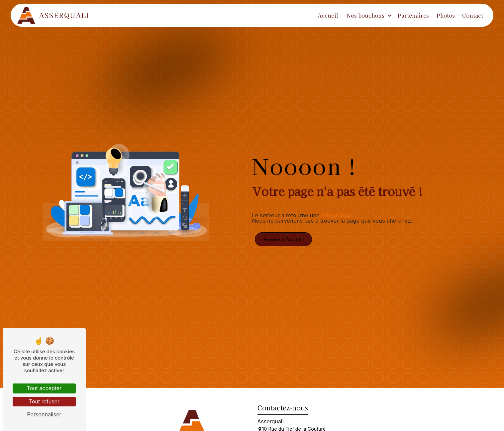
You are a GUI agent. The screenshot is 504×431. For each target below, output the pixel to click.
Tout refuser (44, 401)
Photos (444, 15)
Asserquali (55, 15)
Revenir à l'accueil (283, 239)
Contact (471, 15)
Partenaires (412, 15)
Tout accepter (44, 388)
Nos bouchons (364, 15)
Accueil (327, 15)
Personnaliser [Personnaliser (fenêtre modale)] (44, 414)
